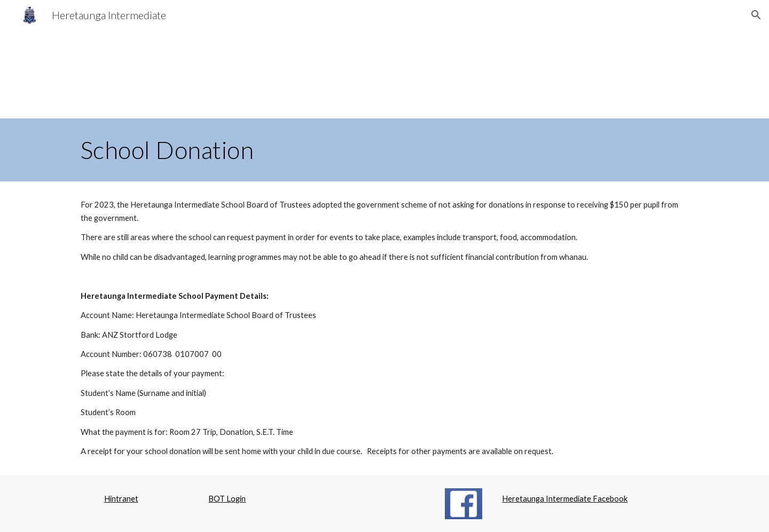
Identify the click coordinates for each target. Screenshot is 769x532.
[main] (384, 150)
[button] (756, 15)
